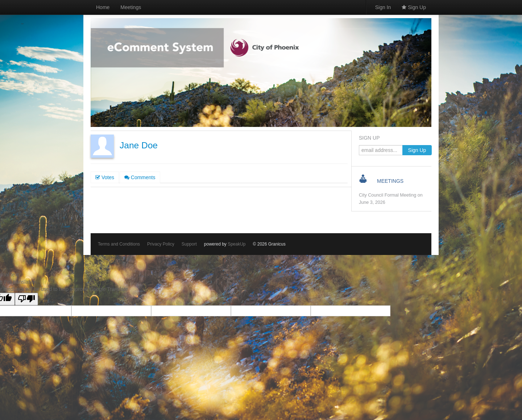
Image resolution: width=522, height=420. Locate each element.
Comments (140, 177)
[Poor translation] (26, 299)
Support (189, 244)
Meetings (131, 7)
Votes (105, 177)
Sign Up (414, 7)
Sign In (383, 7)
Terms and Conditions (119, 244)
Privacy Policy (161, 244)
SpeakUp (237, 244)
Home (103, 7)
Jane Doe (139, 145)
